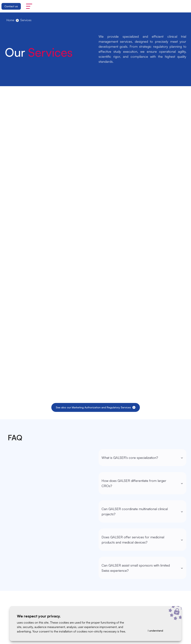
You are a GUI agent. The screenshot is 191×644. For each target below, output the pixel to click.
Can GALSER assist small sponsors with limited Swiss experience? (142, 568)
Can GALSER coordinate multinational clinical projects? (142, 511)
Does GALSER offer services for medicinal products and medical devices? (142, 540)
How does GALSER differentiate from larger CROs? (142, 483)
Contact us (11, 6)
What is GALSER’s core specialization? (142, 458)
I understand (155, 631)
